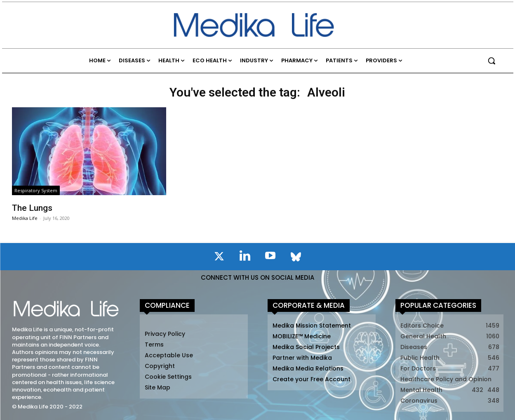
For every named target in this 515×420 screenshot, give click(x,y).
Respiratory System (36, 190)
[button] (491, 61)
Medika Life (25, 218)
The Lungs (32, 208)
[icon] (219, 258)
